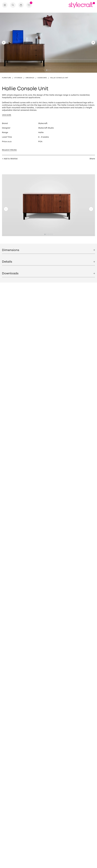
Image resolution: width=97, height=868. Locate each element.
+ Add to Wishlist (10, 159)
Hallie (41, 132)
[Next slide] (93, 43)
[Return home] (82, 5)
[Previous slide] (4, 43)
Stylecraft (43, 123)
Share (92, 159)
